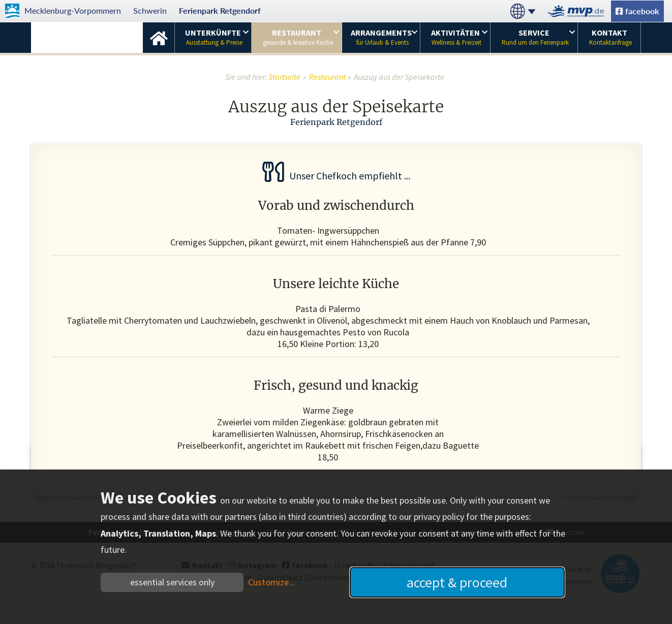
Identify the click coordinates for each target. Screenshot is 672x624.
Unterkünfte (214, 37)
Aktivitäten (456, 37)
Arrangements (381, 37)
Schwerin (150, 10)
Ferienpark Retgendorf (220, 10)
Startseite (159, 38)
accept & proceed (457, 582)
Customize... (271, 582)
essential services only (172, 582)
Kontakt (610, 37)
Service (535, 37)
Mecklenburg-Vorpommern (73, 10)
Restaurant (298, 37)
